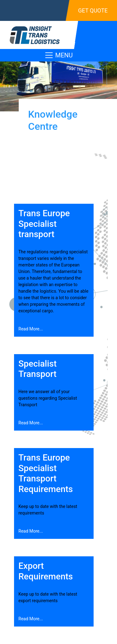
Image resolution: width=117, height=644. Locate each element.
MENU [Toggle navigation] (58, 55)
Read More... (31, 329)
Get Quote (93, 10)
